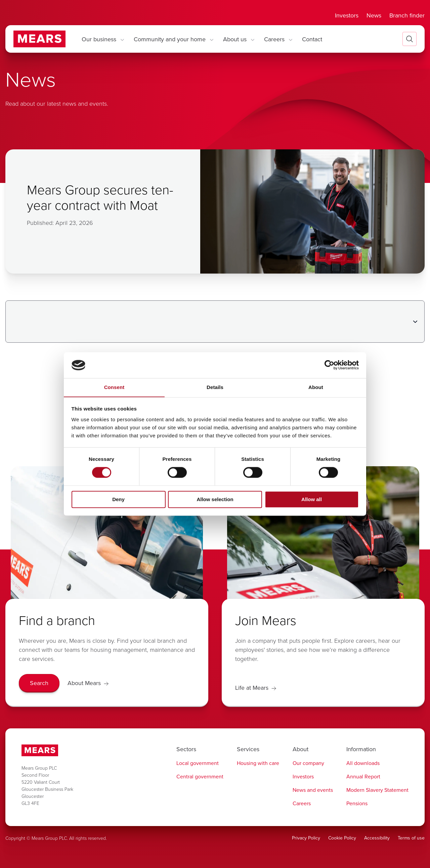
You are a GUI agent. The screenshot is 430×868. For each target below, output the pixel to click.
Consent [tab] (114, 387)
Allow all (312, 500)
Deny (118, 500)
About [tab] (316, 387)
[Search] (39, 683)
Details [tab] (215, 387)
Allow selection (215, 500)
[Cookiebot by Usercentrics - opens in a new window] (329, 365)
